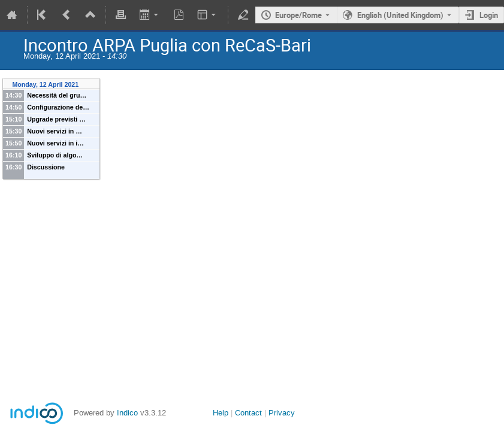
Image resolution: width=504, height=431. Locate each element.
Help (221, 413)
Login (489, 15)
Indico (127, 413)
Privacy (282, 413)
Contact (248, 413)
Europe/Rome (298, 15)
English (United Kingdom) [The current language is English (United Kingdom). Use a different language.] (400, 15)
